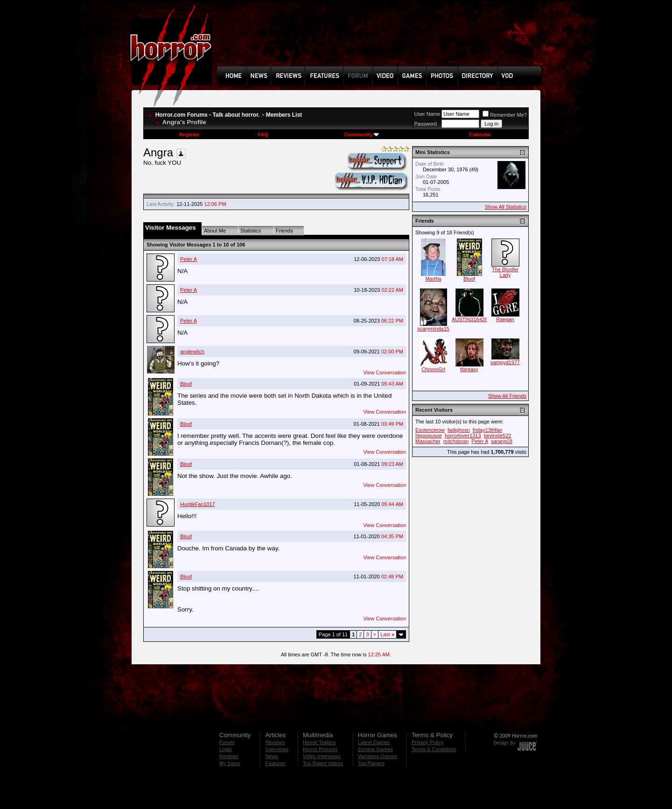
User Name (427, 114)
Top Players (371, 763)
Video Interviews (322, 756)
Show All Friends (507, 396)
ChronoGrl (433, 369)
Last (387, 634)
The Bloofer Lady (505, 272)
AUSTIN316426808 (474, 319)
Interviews (277, 749)
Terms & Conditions (434, 749)
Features (275, 763)
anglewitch (192, 352)
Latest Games (374, 742)
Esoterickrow (430, 430)
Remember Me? (505, 115)
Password (426, 124)
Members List (284, 115)
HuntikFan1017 (198, 504)
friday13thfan (488, 430)
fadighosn (459, 430)
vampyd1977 (505, 362)
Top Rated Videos (323, 763)
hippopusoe (429, 436)
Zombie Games (375, 749)
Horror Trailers (319, 742)
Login (226, 749)
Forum (227, 742)
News (272, 756)
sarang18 (502, 441)
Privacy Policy (427, 742)
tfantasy (469, 369)
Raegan (505, 319)
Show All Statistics (506, 207)
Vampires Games (378, 756)
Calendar (480, 134)
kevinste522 (498, 436)
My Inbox (230, 763)
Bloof (186, 384)
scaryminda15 (433, 329)
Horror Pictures (320, 749)
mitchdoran (456, 441)
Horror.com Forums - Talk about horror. (208, 115)
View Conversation (385, 373)
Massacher (428, 441)
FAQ (263, 134)
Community (362, 134)
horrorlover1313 (463, 436)
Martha (433, 279)
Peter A (189, 259)
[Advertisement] (382, 40)
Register (189, 134)
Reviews (275, 742)
